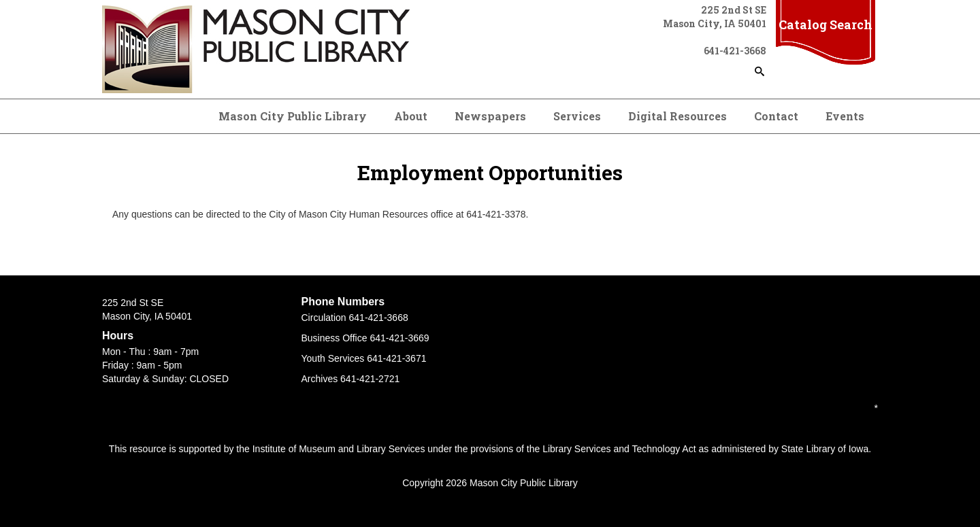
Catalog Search (826, 24)
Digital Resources (677, 116)
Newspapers (490, 116)
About (411, 116)
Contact (776, 116)
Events (845, 116)
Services (577, 116)
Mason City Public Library (293, 116)
